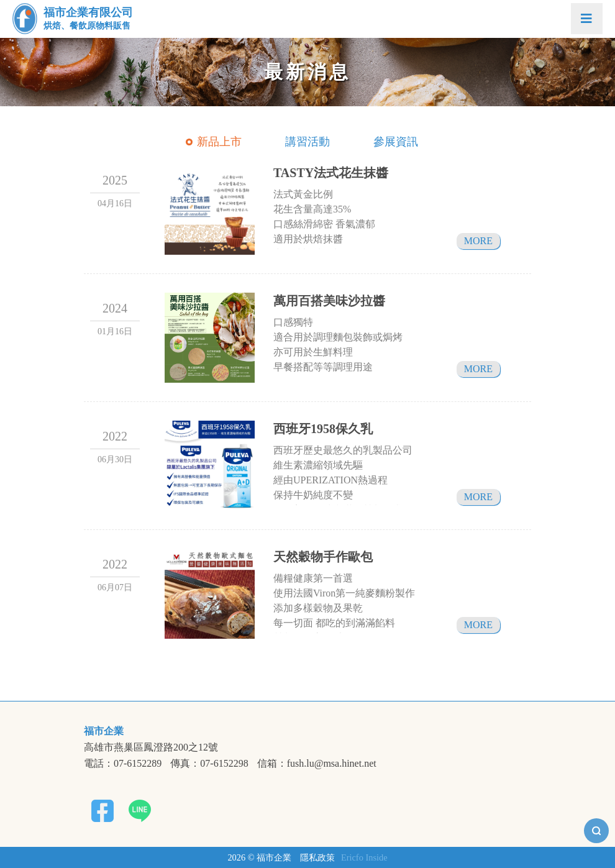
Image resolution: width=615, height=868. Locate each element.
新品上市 (219, 142)
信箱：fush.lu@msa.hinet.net (317, 764)
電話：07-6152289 (123, 764)
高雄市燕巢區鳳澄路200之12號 (151, 747)
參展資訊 (396, 142)
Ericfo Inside (364, 857)
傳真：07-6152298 (209, 764)
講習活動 (307, 142)
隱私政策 (317, 857)
